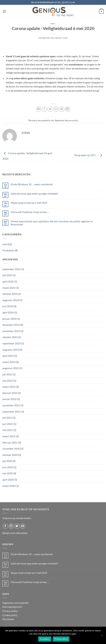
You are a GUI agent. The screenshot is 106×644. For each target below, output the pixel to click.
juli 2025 (7, 275)
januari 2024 (9, 319)
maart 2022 (9, 387)
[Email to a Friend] (56, 109)
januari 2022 (9, 399)
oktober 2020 (10, 455)
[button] (4, 11)
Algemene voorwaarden (16, 603)
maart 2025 (9, 288)
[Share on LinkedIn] (68, 109)
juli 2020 (7, 461)
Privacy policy (10, 611)
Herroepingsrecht (12, 607)
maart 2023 (9, 362)
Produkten (8, 250)
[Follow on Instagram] (11, 526)
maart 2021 (9, 436)
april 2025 (8, 281)
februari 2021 (10, 442)
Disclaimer (8, 619)
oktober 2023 (10, 337)
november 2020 (11, 449)
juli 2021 (7, 418)
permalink (73, 120)
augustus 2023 (11, 350)
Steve (65, 38)
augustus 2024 (11, 300)
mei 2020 (8, 473)
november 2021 (11, 405)
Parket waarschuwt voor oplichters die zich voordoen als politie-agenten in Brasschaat (52, 223)
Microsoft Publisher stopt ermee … (30, 212)
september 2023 (11, 343)
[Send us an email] (23, 526)
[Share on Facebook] (44, 109)
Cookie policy (10, 615)
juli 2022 (7, 374)
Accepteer (45, 639)
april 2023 (8, 356)
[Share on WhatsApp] (38, 109)
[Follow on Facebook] (5, 526)
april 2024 (8, 312)
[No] (102, 636)
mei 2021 (8, 430)
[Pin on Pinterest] (62, 109)
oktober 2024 (10, 294)
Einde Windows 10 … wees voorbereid (32, 184)
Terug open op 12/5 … (89, 155)
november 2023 (11, 331)
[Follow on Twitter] (17, 526)
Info (53, 24)
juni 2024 (8, 306)
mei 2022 (8, 381)
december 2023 (11, 325)
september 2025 (11, 269)
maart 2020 (9, 486)
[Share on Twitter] (50, 109)
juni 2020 (8, 467)
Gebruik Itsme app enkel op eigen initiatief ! (35, 194)
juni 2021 (8, 424)
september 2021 (11, 412)
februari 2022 (10, 393)
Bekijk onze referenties (15, 533)
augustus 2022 (11, 368)
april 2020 (8, 480)
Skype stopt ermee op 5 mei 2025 (29, 203)
